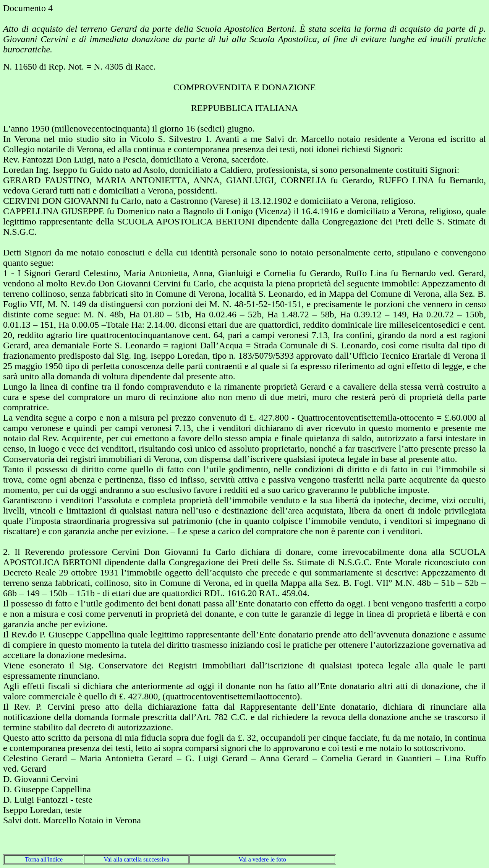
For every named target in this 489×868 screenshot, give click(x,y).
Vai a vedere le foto (262, 859)
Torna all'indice (44, 859)
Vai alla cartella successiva (136, 859)
